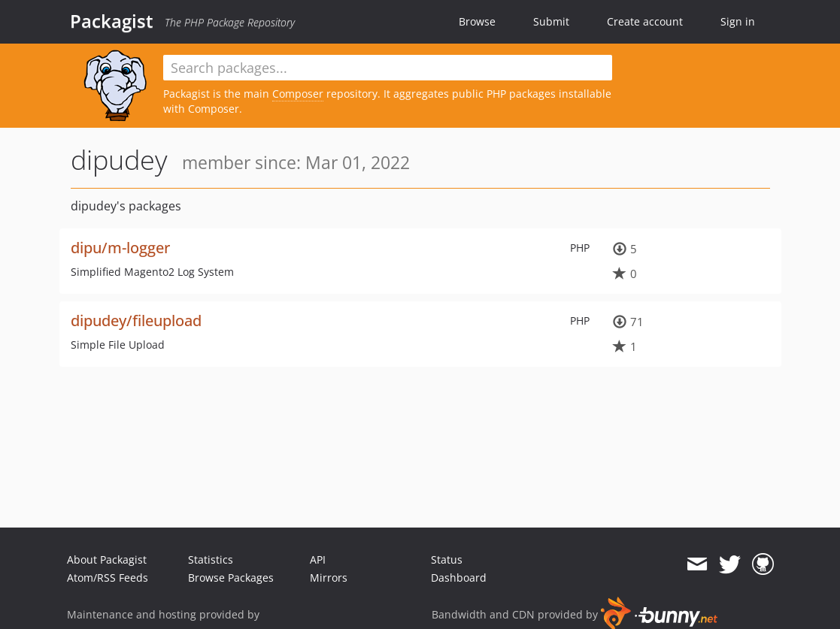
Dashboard (459, 578)
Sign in (738, 21)
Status (447, 559)
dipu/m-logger (120, 248)
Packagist (112, 21)
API (318, 559)
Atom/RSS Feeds (108, 578)
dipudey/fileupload (136, 321)
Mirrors (329, 578)
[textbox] (388, 68)
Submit (551, 21)
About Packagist (107, 559)
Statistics (211, 559)
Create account (645, 21)
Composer (298, 94)
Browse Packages (231, 578)
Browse (477, 21)
